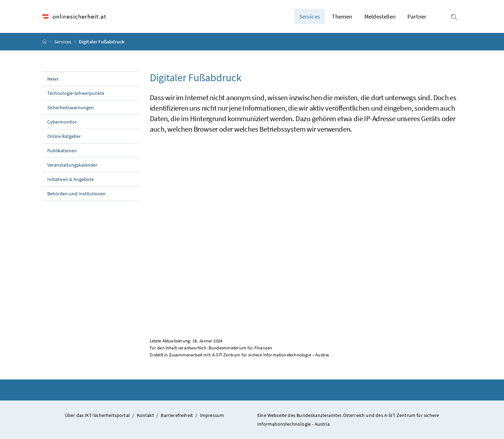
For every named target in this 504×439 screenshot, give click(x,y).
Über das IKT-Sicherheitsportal (97, 415)
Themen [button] (342, 16)
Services (64, 42)
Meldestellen (380, 16)
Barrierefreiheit (177, 415)
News (53, 79)
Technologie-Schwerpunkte (76, 93)
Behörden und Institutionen (76, 194)
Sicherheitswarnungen (71, 107)
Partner (417, 16)
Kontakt (145, 415)
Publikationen (62, 151)
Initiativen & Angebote (71, 179)
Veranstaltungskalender (72, 165)
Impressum (212, 415)
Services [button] (310, 16)
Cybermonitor (62, 122)
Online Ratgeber (64, 136)
